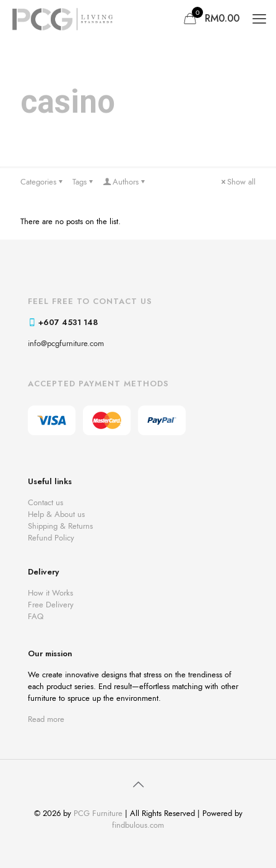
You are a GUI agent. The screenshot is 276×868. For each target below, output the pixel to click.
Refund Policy (51, 538)
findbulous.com (138, 825)
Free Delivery (51, 605)
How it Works (50, 593)
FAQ (36, 616)
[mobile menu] (259, 19)
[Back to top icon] (138, 785)
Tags (84, 182)
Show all (237, 182)
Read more (46, 719)
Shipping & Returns (60, 526)
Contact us (45, 502)
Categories (42, 182)
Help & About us (56, 514)
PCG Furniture (98, 813)
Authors (125, 182)
